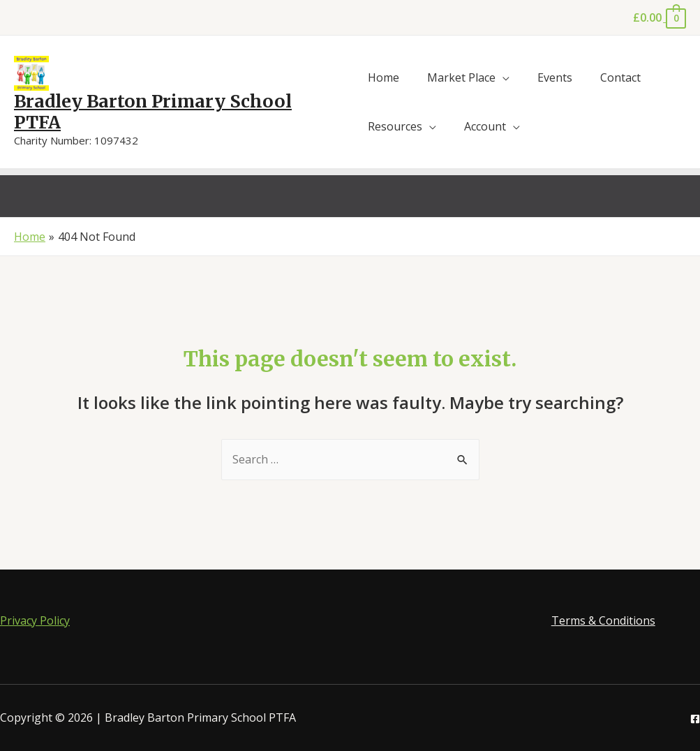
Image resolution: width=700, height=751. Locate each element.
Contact (620, 77)
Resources (395, 126)
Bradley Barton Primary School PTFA (153, 112)
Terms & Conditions (603, 620)
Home (383, 77)
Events (555, 77)
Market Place (461, 77)
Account (485, 126)
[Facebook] (695, 719)
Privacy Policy (35, 620)
